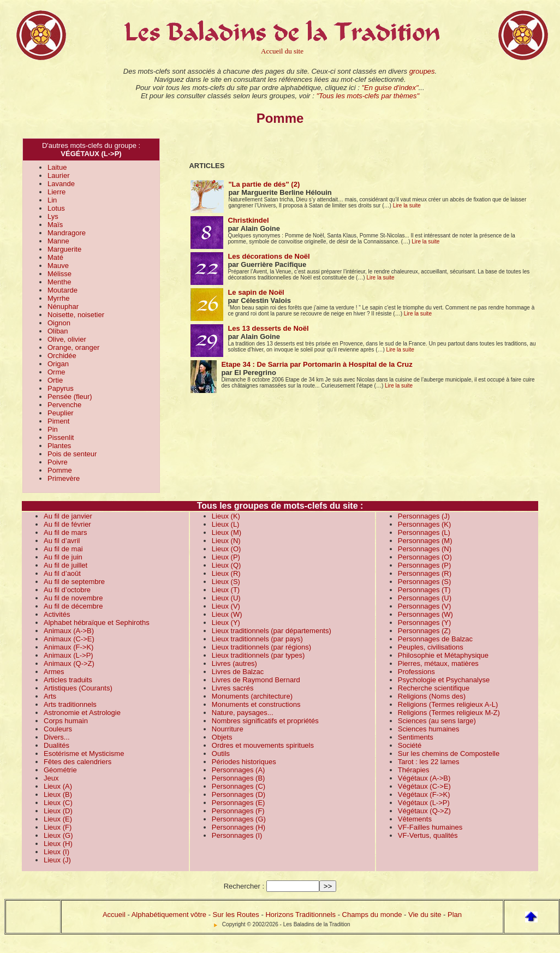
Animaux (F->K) (68, 647)
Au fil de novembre (73, 598)
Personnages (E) (239, 803)
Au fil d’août (62, 573)
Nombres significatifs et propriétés (265, 721)
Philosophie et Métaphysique (443, 655)
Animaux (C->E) (69, 639)
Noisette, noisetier (76, 315)
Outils (221, 754)
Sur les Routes (236, 915)
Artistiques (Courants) (78, 688)
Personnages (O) (425, 557)
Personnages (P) (425, 565)
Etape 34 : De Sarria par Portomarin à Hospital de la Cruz (317, 364)
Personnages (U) (425, 598)
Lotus (56, 208)
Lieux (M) (227, 532)
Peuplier (61, 413)
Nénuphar (63, 306)
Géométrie (60, 770)
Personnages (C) (239, 786)
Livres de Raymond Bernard (256, 680)
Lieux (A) (58, 786)
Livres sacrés (233, 688)
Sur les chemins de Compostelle (449, 754)
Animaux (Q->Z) (69, 663)
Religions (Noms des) (432, 696)
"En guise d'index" (390, 88)
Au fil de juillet (65, 565)
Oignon (59, 323)
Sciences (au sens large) (437, 721)
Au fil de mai (63, 549)
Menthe (59, 282)
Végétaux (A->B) (424, 778)
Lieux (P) (226, 557)
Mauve (58, 266)
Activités (57, 614)
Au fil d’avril (62, 541)
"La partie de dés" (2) (264, 184)
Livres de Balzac (238, 672)
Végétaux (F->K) (424, 794)
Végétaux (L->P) (424, 803)
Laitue (57, 167)
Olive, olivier (67, 339)
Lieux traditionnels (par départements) (272, 631)
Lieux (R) (226, 573)
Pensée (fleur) (70, 397)
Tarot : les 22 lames (429, 762)
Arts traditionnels (70, 704)
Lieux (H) (58, 844)
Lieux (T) (226, 590)
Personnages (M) (425, 541)
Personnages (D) (239, 794)
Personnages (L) (424, 532)
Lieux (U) (226, 598)
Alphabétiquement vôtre (169, 915)
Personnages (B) (239, 778)
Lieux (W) (227, 614)
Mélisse (59, 274)
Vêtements (415, 819)
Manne (58, 241)
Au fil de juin (63, 557)
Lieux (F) (58, 827)
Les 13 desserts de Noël (268, 328)
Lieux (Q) (226, 565)
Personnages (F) (238, 811)
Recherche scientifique (434, 688)
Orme (56, 372)
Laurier (58, 175)
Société (410, 745)
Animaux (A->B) (69, 631)
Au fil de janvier (68, 516)
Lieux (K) (226, 516)
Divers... (57, 737)
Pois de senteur (72, 454)
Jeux (51, 778)
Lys (53, 216)
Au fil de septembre (74, 582)
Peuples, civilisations (431, 647)
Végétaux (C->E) (424, 786)
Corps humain (66, 721)
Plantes (59, 446)
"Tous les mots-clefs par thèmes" (368, 96)
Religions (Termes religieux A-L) (448, 704)
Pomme (60, 470)
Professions (416, 672)
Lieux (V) (226, 606)
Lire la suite (407, 206)
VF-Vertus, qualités (428, 835)
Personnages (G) (239, 819)
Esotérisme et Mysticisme (84, 754)
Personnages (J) (424, 516)
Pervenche (64, 405)
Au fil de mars (65, 532)
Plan (455, 915)
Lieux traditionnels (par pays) (257, 639)
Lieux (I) (56, 852)
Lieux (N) (226, 541)
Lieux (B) (58, 794)
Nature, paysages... (243, 713)
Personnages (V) (425, 606)
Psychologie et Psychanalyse (444, 680)
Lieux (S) (226, 582)
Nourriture (228, 729)
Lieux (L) (226, 524)
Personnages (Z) (424, 631)
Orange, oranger (73, 347)
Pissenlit (61, 437)
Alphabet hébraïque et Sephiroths (97, 623)
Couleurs (58, 729)
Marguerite (64, 249)
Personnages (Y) (425, 623)
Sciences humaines (429, 729)
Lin (52, 200)
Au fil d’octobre (67, 590)
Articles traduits (68, 680)
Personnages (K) (425, 524)
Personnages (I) (237, 835)
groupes (422, 71)
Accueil (114, 915)
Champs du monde (372, 915)
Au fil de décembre (73, 606)
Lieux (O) (226, 549)
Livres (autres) (234, 663)
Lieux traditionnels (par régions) (261, 647)
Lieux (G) (58, 835)
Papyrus (61, 388)
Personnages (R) (425, 573)
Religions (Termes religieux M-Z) (449, 713)
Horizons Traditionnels (300, 915)
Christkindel (248, 220)
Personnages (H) (239, 827)
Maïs (55, 225)
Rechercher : (244, 886)
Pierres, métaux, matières (438, 663)
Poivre (58, 462)
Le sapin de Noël (256, 292)
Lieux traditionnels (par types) (258, 655)
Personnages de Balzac (435, 639)
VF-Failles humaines (430, 827)
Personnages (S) (425, 582)
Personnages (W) (425, 614)
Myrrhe (58, 298)
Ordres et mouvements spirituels (263, 745)
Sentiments (416, 737)
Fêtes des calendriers (78, 762)
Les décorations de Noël (269, 256)
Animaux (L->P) (68, 655)
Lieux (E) (58, 819)
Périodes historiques (244, 762)
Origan (58, 364)
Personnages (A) (239, 770)
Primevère (64, 478)
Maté (55, 257)
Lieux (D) (58, 811)
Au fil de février (67, 524)
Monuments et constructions (256, 704)
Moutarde (62, 290)
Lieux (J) (57, 860)
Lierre (56, 192)
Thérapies (414, 770)
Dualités (56, 745)
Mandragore (67, 233)
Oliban (58, 331)
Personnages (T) (424, 590)
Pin (53, 429)
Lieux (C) (58, 803)
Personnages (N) (425, 549)
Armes (54, 672)
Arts (50, 696)
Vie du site (425, 915)
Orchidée (62, 356)
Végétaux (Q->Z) (424, 811)
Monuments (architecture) (252, 696)
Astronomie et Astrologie (82, 713)
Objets (222, 737)
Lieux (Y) (226, 623)
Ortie (55, 380)
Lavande (61, 184)
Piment (58, 421)
